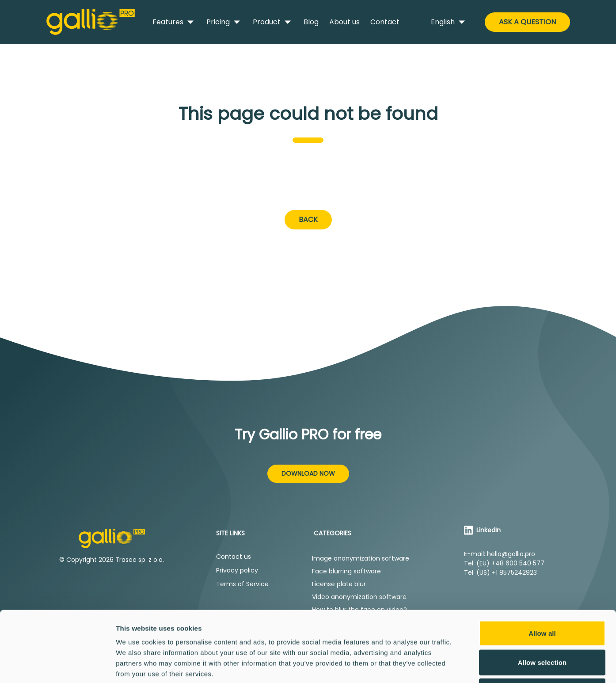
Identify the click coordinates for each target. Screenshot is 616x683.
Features (174, 22)
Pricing (224, 22)
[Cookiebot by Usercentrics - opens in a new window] (57, 666)
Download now (308, 473)
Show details (464, 666)
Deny (542, 625)
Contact (385, 22)
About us (344, 22)
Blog (311, 22)
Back (308, 219)
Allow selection (542, 596)
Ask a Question (527, 22)
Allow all (542, 567)
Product (273, 22)
